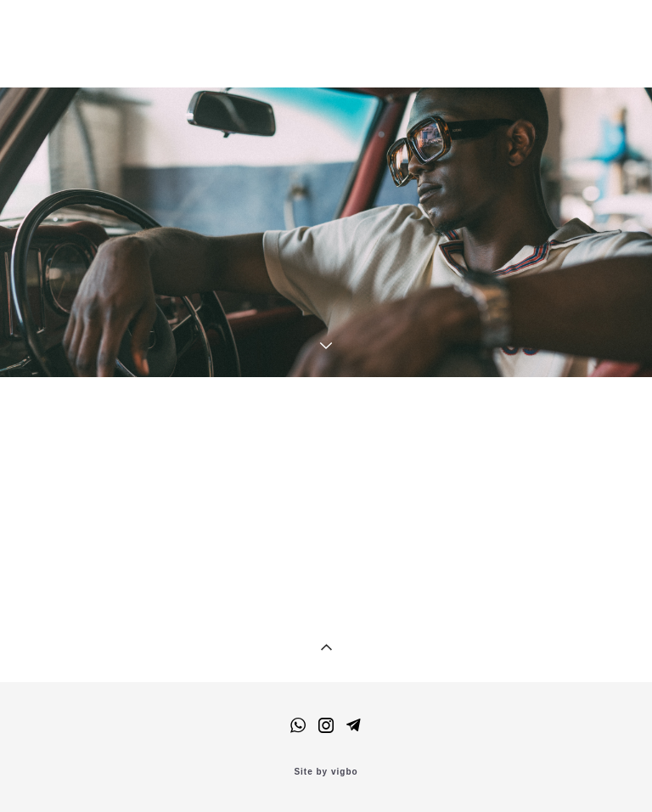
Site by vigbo (326, 772)
